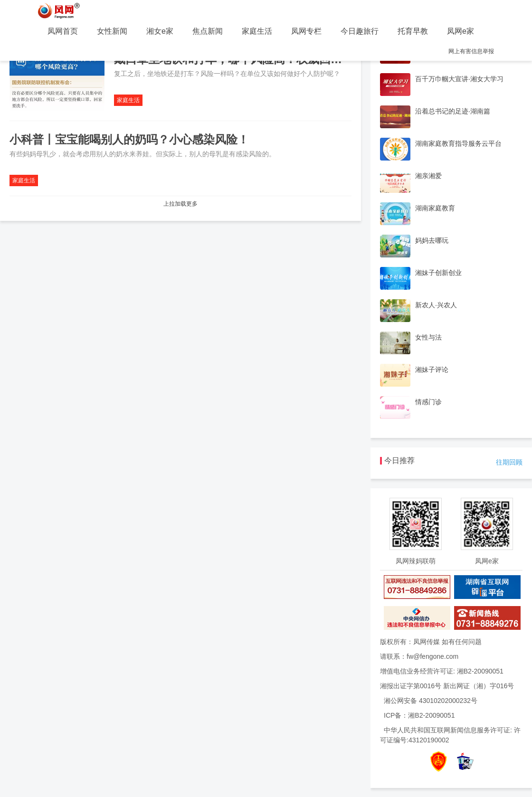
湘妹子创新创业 (438, 273)
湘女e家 (160, 31)
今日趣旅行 (360, 31)
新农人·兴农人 (436, 305)
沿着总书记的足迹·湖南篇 (453, 111)
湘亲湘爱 (428, 176)
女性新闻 (112, 31)
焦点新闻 (208, 31)
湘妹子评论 (432, 370)
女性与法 (428, 337)
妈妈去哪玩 (432, 240)
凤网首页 (63, 31)
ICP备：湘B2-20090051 (419, 715)
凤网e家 (461, 31)
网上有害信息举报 (471, 51)
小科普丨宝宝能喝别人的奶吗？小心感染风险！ (129, 139)
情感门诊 (428, 402)
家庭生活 (257, 31)
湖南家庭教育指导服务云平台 (458, 143)
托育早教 (413, 31)
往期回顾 (509, 462)
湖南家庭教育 (435, 208)
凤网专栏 (306, 31)
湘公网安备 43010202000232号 (431, 701)
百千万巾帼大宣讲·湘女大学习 (459, 79)
